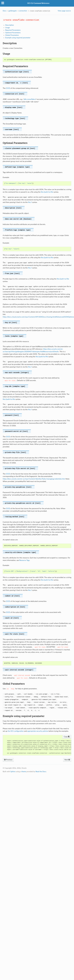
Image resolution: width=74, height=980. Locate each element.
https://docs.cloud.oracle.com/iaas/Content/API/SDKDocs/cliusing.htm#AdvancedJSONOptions (38, 317)
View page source (64, 11)
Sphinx (13, 772)
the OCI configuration (16, 731)
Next (67, 760)
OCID (8, 88)
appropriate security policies (38, 731)
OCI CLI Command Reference (38, 3)
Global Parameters (12, 35)
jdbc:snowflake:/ (30, 99)
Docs (5, 11)
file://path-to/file (63, 279)
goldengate (13, 11)
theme (24, 772)
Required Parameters (13, 30)
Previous (8, 760)
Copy (67, 737)
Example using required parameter (18, 38)
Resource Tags (24, 560)
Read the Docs (41, 772)
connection (23, 11)
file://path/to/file (47, 192)
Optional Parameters (13, 33)
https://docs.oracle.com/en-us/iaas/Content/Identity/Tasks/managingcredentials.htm (34, 479)
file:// (30, 202)
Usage (8, 28)
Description (10, 25)
